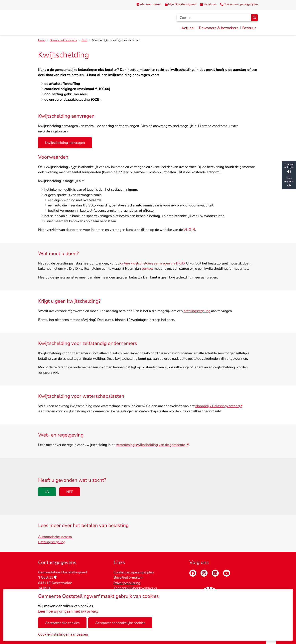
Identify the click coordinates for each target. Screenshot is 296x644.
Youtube (227, 573)
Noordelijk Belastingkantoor (219, 406)
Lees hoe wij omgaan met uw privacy (68, 611)
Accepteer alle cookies (62, 623)
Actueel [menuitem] (188, 28)
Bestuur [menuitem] (249, 28)
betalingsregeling (197, 311)
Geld (84, 40)
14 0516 (45, 588)
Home (42, 40)
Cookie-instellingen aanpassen (63, 634)
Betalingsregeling (52, 542)
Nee (70, 492)
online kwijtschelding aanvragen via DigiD (152, 263)
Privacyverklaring (127, 583)
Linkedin (215, 573)
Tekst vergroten (289, 182)
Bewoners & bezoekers (63, 40)
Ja (47, 492)
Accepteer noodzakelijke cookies (120, 623)
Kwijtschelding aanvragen (65, 143)
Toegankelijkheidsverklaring (135, 588)
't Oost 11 (47, 577)
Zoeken (254, 18)
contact (147, 269)
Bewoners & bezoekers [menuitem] (219, 28)
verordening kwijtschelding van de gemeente (152, 445)
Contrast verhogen (289, 168)
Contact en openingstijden (134, 572)
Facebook (193, 573)
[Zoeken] (214, 18)
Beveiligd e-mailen (128, 577)
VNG (189, 230)
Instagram (204, 573)
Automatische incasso (55, 537)
